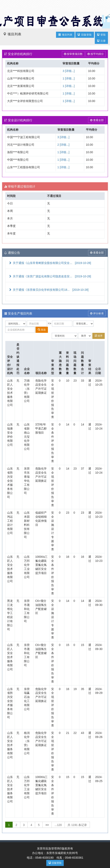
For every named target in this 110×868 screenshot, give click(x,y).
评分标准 (97, 313)
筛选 (42, 330)
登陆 (101, 35)
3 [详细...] (68, 71)
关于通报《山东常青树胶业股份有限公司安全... (50, 263)
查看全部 (97, 120)
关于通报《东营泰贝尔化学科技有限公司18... (49, 290)
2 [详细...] (63, 145)
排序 (99, 336)
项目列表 (65, 35)
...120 (58, 825)
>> (47, 825)
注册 (101, 41)
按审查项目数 (73, 54)
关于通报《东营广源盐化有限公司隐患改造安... (50, 276)
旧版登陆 (85, 35)
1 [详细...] (68, 78)
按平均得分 (96, 54)
